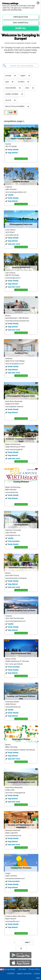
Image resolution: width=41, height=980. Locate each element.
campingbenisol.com (13, 535)
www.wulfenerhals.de (13, 707)
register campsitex (24, 974)
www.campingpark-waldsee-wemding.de (20, 750)
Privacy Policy (34, 969)
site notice (22, 969)
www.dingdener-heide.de (14, 407)
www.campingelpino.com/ (15, 364)
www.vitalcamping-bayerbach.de (17, 321)
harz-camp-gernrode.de (14, 664)
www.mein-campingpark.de (15, 793)
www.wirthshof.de (12, 492)
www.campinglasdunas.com (15, 621)
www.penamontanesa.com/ (15, 878)
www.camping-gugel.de (14, 449)
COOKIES (11, 974)
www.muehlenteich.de (13, 836)
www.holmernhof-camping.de (16, 578)
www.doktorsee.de (12, 235)
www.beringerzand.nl (13, 278)
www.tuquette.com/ (13, 921)
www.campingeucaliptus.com (16, 192)
